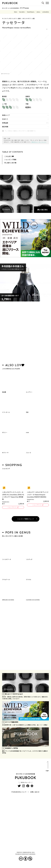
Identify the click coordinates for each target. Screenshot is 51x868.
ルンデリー (29, 392)
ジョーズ (28, 453)
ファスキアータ (7, 559)
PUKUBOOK (10, 3)
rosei (27, 432)
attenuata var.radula (8, 600)
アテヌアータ (6, 579)
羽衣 (27, 412)
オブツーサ (5, 453)
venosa (38, 12)
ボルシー (5, 432)
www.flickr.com (6, 74)
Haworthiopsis (31, 12)
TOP (47, 767)
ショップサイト (12, 507)
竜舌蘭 (4, 392)
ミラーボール (6, 412)
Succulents (22, 12)
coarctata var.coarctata (33, 600)
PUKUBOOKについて (19, 792)
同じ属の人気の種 (10, 163)
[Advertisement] (25, 333)
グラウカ (29, 579)
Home (15, 12)
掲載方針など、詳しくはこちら (39, 142)
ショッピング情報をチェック (26, 519)
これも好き (9, 156)
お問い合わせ (35, 792)
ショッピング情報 (10, 159)
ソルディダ (29, 559)
